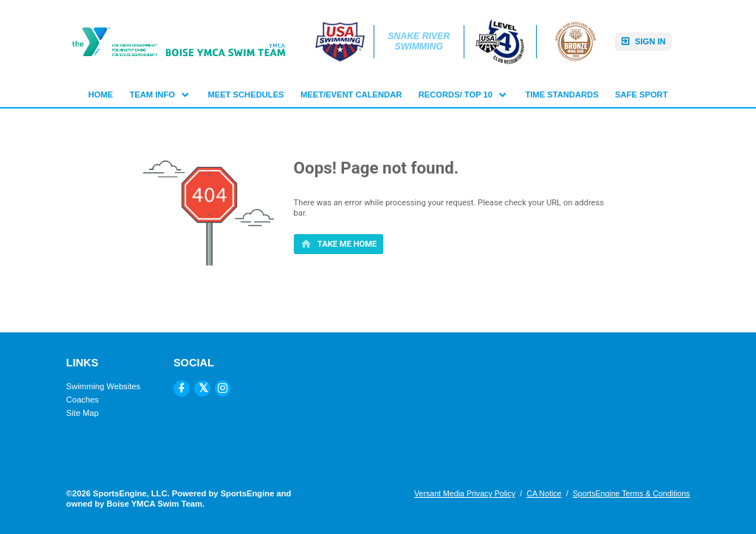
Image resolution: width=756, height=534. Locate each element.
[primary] (339, 244)
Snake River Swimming (420, 42)
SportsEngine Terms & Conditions (632, 493)
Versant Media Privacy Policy (465, 493)
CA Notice (544, 493)
